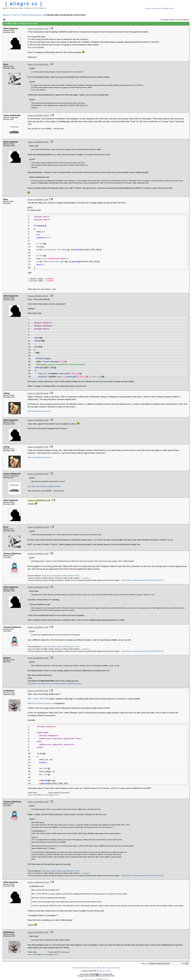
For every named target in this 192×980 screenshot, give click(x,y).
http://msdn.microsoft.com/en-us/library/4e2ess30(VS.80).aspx (55, 683)
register (166, 8)
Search (82, 968)
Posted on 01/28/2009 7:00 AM (38, 447)
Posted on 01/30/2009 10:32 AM (38, 882)
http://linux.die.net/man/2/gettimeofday (44, 486)
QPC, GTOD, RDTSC (37, 699)
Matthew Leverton (105, 971)
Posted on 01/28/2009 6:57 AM (38, 420)
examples (45, 795)
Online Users (106, 968)
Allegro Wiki (62, 576)
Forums (94, 968)
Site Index (76, 968)
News (88, 968)
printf (39, 250)
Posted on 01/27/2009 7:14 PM (38, 29)
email (53, 576)
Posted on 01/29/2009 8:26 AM (38, 691)
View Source (115, 968)
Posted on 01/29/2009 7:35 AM (38, 658)
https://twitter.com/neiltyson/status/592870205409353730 (143, 580)
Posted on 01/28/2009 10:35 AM (38, 527)
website (46, 576)
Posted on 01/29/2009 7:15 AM (38, 627)
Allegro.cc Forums (10, 15)
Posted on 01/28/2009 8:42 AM (38, 474)
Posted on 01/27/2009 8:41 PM (38, 64)
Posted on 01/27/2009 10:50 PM (38, 115)
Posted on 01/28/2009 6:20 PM (38, 554)
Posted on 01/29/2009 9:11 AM (38, 802)
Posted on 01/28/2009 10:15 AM (39, 500)
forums (148, 8)
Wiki (99, 968)
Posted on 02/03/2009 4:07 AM (38, 932)
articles (55, 795)
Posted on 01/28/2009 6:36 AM (38, 393)
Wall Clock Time (35, 703)
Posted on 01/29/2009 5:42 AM (38, 587)
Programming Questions (31, 15)
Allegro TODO (74, 576)
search (160, 8)
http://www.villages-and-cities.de (39, 411)
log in (172, 8)
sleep (39, 247)
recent (154, 8)
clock (42, 244)
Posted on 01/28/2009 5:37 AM (38, 200)
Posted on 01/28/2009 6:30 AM (38, 296)
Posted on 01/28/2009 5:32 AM (38, 142)
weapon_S (86, 578)
